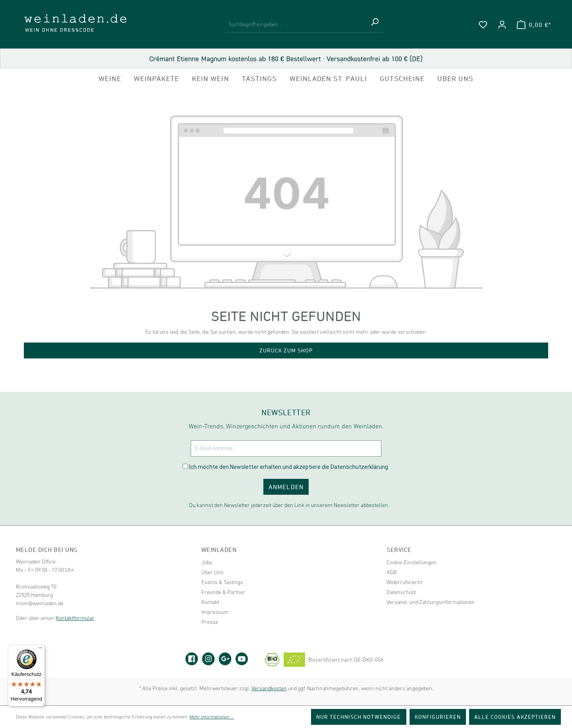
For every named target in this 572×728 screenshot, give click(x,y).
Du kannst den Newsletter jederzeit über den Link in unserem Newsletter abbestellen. (289, 505)
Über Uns (213, 572)
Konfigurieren (438, 717)
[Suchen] (375, 25)
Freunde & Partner (223, 592)
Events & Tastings (222, 582)
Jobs (207, 562)
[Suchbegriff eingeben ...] (295, 25)
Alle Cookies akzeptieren (515, 717)
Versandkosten (269, 688)
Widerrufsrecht (404, 582)
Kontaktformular (75, 618)
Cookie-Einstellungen (412, 562)
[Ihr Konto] (502, 25)
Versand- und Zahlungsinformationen (431, 602)
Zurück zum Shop (286, 350)
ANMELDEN (286, 487)
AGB (391, 572)
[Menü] (40, 650)
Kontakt (210, 602)
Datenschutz (401, 592)
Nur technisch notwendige (359, 717)
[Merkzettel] (483, 25)
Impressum (215, 612)
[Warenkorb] (534, 25)
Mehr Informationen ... (212, 717)
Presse (210, 622)
